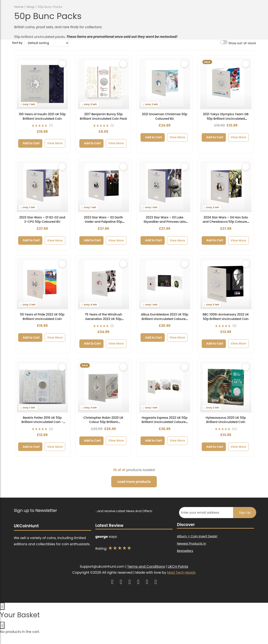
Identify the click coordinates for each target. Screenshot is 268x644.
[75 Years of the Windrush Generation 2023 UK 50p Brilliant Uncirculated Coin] (104, 283)
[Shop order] (47, 43)
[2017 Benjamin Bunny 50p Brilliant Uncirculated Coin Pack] (104, 83)
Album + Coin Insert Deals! (197, 536)
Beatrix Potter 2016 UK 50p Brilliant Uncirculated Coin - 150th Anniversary (42, 422)
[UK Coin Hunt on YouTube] (122, 582)
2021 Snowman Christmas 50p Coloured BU (165, 116)
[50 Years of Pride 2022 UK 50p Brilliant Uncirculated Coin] (42, 283)
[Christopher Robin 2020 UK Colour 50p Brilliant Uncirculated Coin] (104, 387)
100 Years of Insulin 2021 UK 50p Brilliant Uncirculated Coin (42, 116)
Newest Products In (191, 544)
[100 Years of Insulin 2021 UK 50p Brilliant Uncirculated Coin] (42, 83)
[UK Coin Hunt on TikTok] (139, 582)
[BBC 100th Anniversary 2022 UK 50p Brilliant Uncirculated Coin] (226, 283)
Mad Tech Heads (181, 573)
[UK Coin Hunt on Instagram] (113, 582)
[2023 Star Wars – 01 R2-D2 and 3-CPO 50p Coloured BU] (42, 186)
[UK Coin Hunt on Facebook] (147, 582)
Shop (31, 7)
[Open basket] (2, 606)
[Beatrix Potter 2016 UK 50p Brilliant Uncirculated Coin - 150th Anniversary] (42, 387)
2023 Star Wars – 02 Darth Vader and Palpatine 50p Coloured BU (103, 222)
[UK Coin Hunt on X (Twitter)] (130, 582)
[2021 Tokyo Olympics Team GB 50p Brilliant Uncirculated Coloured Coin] (226, 83)
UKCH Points (178, 567)
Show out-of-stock (238, 43)
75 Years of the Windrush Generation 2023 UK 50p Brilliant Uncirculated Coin (103, 319)
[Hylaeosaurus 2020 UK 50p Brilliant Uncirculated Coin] (226, 387)
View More (55, 143)
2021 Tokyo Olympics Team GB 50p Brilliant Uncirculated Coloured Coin (226, 119)
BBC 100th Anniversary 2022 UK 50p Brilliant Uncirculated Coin (226, 317)
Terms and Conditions (146, 567)
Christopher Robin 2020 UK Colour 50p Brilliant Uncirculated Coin (103, 422)
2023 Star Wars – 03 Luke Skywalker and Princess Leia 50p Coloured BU (164, 222)
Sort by (17, 43)
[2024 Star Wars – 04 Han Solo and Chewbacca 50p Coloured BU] (226, 186)
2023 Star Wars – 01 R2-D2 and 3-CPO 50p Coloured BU (42, 220)
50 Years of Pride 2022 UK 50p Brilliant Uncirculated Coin (42, 317)
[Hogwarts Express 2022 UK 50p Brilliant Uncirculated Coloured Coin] (165, 387)
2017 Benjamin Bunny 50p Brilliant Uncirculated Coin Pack (103, 116)
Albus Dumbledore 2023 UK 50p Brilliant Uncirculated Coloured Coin (165, 319)
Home (19, 7)
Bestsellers (185, 551)
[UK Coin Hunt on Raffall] (156, 582)
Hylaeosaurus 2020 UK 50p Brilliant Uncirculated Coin (226, 420)
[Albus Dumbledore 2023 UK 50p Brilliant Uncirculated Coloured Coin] (165, 283)
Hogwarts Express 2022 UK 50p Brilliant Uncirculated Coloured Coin (165, 422)
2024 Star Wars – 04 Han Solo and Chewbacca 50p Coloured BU (226, 222)
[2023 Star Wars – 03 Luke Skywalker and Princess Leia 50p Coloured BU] (165, 186)
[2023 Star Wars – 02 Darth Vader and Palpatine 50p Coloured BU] (104, 186)
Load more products (134, 482)
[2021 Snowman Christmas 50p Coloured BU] (165, 83)
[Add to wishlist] (62, 64)
